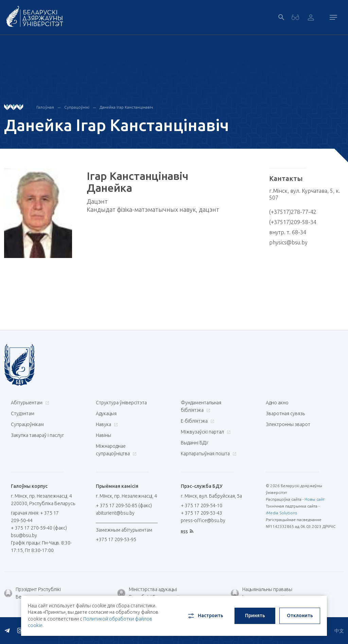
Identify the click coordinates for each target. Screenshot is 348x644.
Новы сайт (315, 499)
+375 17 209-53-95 (116, 539)
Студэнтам (23, 413)
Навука (106, 424)
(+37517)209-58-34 (293, 222)
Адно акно (277, 403)
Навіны (103, 435)
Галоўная (45, 107)
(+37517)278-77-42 (293, 212)
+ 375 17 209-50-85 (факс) (124, 505)
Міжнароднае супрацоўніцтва (116, 450)
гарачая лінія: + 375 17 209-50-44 (35, 517)
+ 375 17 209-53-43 (202, 513)
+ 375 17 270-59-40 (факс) (39, 528)
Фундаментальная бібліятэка (201, 406)
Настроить (205, 616)
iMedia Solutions (281, 513)
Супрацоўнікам (27, 424)
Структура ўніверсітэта (121, 403)
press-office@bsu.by (203, 520)
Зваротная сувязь (285, 413)
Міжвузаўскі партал (205, 432)
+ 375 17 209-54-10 (202, 505)
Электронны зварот (288, 424)
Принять (255, 615)
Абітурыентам (29, 403)
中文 (339, 631)
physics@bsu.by (288, 242)
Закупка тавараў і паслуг (37, 435)
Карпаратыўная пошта (208, 454)
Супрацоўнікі (77, 107)
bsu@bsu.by (24, 535)
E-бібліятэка (197, 421)
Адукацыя (106, 413)
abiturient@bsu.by (115, 513)
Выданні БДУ (195, 443)
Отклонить (300, 615)
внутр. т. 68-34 (288, 232)
